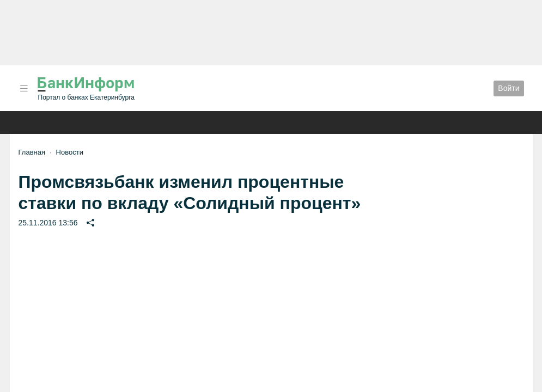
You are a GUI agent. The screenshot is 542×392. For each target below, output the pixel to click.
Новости (70, 152)
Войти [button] (508, 88)
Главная (32, 152)
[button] (24, 88)
